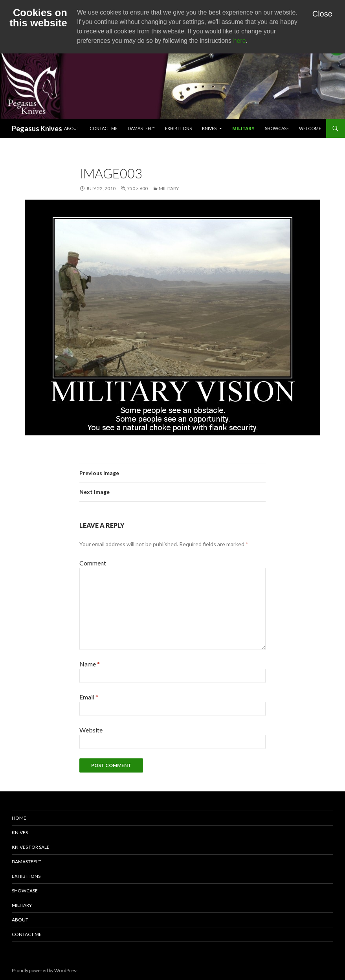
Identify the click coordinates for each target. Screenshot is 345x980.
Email (89, 697)
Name (90, 664)
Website (91, 730)
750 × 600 (137, 188)
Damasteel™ (141, 128)
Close (322, 14)
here (240, 41)
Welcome (310, 128)
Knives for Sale (31, 847)
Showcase (277, 128)
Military (243, 128)
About (72, 128)
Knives (209, 128)
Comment (93, 563)
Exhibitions (178, 128)
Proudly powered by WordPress (45, 970)
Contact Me (104, 128)
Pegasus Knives (37, 128)
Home (19, 818)
